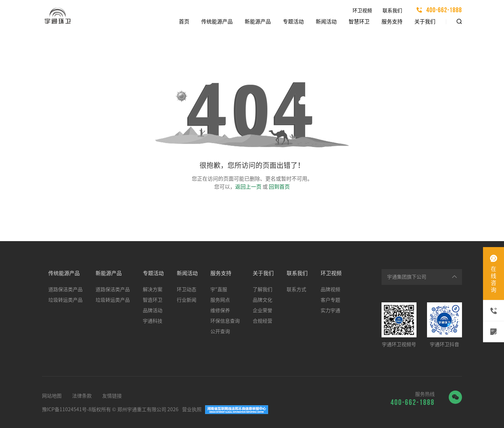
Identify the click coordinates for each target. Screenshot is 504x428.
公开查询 (220, 331)
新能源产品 (258, 22)
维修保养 (220, 310)
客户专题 (330, 300)
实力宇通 (330, 310)
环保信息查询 (225, 321)
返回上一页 (248, 187)
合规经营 (262, 321)
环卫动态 (187, 289)
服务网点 (220, 300)
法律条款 (82, 396)
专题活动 (293, 22)
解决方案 (153, 289)
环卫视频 (362, 10)
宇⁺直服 (219, 289)
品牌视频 (330, 289)
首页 (184, 22)
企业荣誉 (262, 310)
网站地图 (52, 396)
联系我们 (392, 10)
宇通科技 (153, 321)
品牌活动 (153, 310)
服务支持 (392, 22)
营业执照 (192, 409)
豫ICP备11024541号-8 (67, 409)
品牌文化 (262, 300)
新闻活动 (326, 22)
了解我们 (262, 289)
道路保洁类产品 (65, 289)
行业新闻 (187, 300)
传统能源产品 (217, 22)
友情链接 (112, 396)
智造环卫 (153, 300)
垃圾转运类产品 (65, 300)
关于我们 (425, 22)
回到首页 (279, 187)
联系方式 (296, 289)
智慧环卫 (359, 22)
